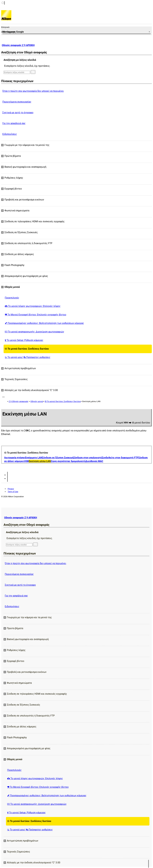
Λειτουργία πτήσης (15, 458)
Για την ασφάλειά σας (14, 123)
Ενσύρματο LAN (34, 458)
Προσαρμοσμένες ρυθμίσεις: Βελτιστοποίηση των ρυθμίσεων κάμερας (44, 323)
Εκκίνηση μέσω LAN (40, 461)
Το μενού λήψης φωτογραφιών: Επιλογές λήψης (33, 306)
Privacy (11, 489)
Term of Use (13, 492)
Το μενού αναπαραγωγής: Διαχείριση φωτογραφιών (34, 332)
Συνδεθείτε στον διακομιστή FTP (120, 458)
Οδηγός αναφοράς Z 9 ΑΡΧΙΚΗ (18, 45)
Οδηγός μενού (37, 401)
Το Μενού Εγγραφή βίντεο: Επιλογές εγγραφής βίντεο (35, 315)
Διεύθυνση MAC (94, 461)
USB (26, 461)
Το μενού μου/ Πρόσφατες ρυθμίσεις (28, 357)
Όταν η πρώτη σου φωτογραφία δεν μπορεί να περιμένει (33, 91)
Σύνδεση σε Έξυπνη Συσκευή (58, 458)
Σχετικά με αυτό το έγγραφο (18, 113)
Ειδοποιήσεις (10, 134)
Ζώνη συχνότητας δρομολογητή (68, 461)
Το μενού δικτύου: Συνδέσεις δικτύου (27, 349)
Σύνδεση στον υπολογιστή (88, 458)
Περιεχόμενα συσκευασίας (17, 102)
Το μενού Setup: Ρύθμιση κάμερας (24, 340)
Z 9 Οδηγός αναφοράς (19, 401)
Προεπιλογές (12, 298)
